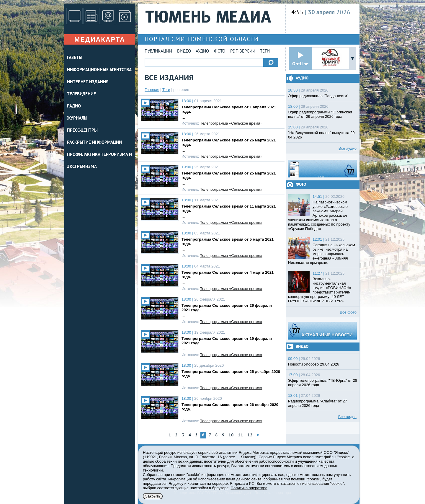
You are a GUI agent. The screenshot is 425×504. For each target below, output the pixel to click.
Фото (220, 52)
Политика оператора (249, 488)
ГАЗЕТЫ (75, 58)
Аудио (202, 52)
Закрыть (153, 496)
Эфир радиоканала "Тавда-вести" (318, 96)
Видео (184, 52)
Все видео (347, 417)
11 (241, 435)
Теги (265, 52)
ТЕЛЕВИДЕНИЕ (81, 94)
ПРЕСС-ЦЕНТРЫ (82, 131)
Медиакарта (100, 39)
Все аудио (348, 148)
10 (231, 435)
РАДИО (74, 106)
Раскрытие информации (94, 143)
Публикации (158, 52)
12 (250, 435)
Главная (152, 90)
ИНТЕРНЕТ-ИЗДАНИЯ (88, 82)
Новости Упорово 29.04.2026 (314, 364)
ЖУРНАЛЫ (77, 119)
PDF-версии (243, 52)
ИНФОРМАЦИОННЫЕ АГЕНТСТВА (99, 70)
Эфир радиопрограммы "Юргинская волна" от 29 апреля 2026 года (320, 114)
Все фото (348, 312)
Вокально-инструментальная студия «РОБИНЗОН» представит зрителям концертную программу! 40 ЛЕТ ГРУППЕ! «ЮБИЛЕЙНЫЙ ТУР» (320, 290)
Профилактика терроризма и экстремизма (99, 161)
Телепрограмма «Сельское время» (231, 123)
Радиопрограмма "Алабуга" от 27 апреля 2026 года (318, 403)
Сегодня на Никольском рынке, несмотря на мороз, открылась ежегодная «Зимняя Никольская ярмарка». (322, 254)
